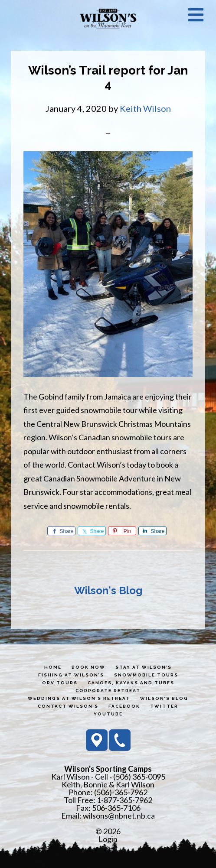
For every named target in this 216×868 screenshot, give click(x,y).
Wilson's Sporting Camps (108, 19)
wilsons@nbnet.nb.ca (119, 816)
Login (108, 839)
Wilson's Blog (108, 590)
